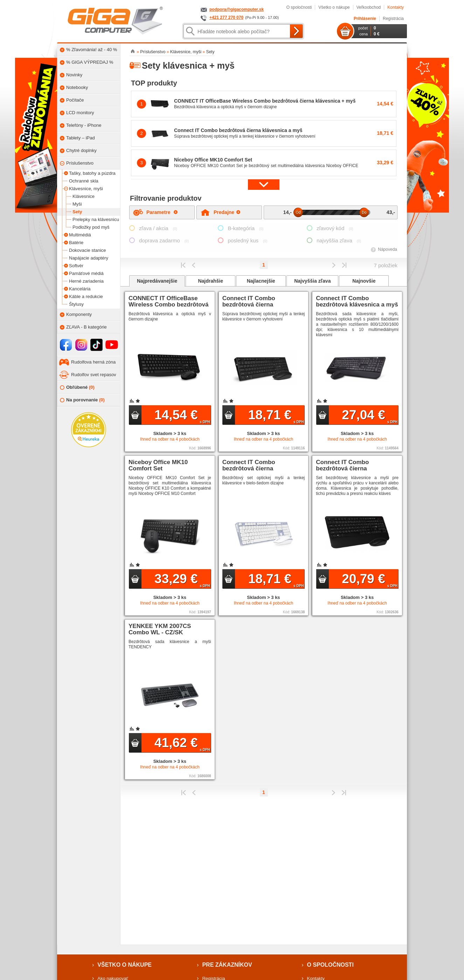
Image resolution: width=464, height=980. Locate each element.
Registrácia (393, 19)
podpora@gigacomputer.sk (237, 9)
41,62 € (182, 744)
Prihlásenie (365, 19)
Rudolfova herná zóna (93, 362)
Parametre (162, 212)
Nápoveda (387, 249)
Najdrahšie (210, 281)
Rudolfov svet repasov (94, 375)
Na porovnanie (82, 400)
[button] (264, 184)
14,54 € (182, 416)
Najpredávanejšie (157, 281)
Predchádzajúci (194, 265)
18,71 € (276, 416)
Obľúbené (77, 388)
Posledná (344, 265)
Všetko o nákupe (334, 7)
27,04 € (370, 416)
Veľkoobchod (369, 7)
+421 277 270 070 (226, 18)
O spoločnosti (299, 7)
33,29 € (182, 580)
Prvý (183, 265)
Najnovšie (364, 281)
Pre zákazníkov (227, 965)
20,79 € (370, 580)
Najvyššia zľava (312, 281)
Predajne (227, 212)
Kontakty (396, 7)
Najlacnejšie (261, 281)
